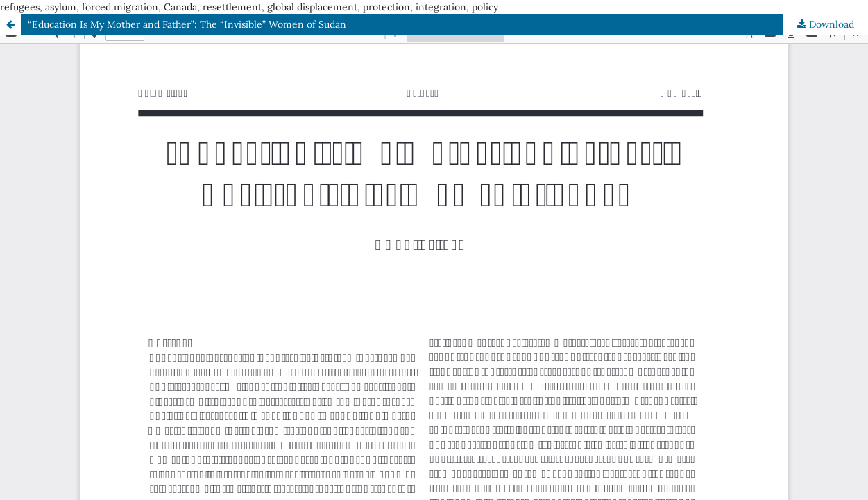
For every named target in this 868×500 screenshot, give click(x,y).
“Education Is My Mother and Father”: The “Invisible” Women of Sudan (187, 24)
